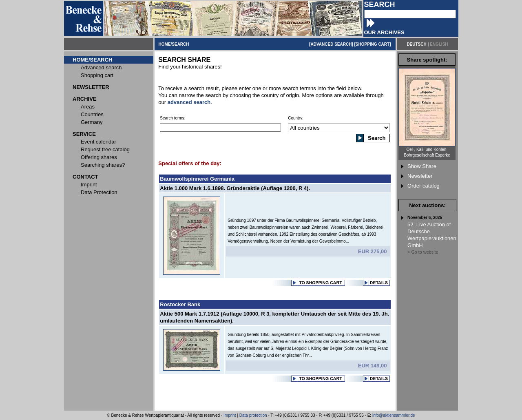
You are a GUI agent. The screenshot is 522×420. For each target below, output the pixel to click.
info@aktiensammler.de (394, 415)
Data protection (253, 415)
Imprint (230, 415)
